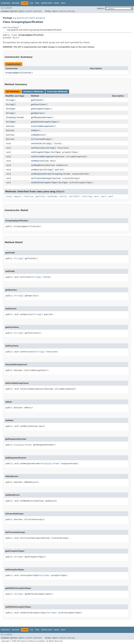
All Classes (6, 8)
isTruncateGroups (41, 139)
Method (38, 11)
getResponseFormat (41, 117)
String (10, 100)
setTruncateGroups (41, 178)
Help (63, 3)
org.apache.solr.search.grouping (29, 18)
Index (57, 3)
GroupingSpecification (18, 73)
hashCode (52, 196)
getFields (36, 100)
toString (87, 196)
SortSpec (11, 109)
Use (32, 3)
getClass (40, 196)
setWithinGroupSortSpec (44, 182)
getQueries (37, 113)
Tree (37, 3)
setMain (35, 161)
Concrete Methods (57, 92)
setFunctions (38, 148)
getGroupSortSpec (41, 109)
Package (16, 3)
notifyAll (74, 196)
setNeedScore (38, 165)
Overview (5, 3)
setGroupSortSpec (41, 152)
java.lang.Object (11, 27)
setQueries (37, 170)
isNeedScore (38, 135)
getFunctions (38, 104)
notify (63, 196)
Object (16, 38)
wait (97, 196)
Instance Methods (33, 92)
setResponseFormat (41, 174)
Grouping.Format (15, 117)
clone (9, 196)
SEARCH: (101, 9)
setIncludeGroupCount (43, 157)
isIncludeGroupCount (42, 126)
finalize (28, 196)
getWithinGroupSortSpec (44, 122)
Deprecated (47, 3)
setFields (36, 143)
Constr (29, 11)
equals (18, 196)
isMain (35, 130)
